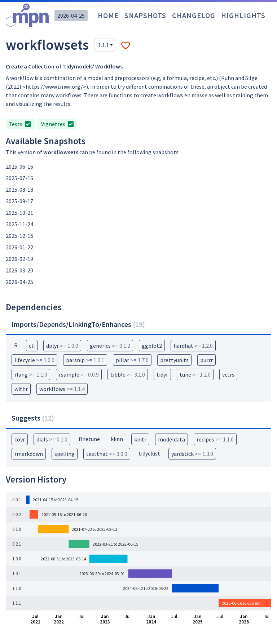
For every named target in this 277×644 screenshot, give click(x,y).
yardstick (192, 454)
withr (21, 389)
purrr (206, 360)
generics (110, 346)
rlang (31, 374)
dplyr (62, 346)
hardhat (193, 346)
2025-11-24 (19, 224)
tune (195, 374)
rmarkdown (29, 454)
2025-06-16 (19, 166)
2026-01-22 (19, 247)
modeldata (172, 439)
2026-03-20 (19, 270)
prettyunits (174, 360)
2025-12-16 (19, 236)
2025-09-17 (19, 201)
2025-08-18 (19, 190)
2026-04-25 (71, 15)
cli (32, 346)
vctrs (228, 374)
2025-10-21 (19, 213)
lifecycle (34, 360)
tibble (128, 374)
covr (20, 439)
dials (52, 439)
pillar (132, 360)
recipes (215, 439)
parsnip (85, 360)
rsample (79, 374)
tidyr (162, 374)
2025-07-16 (19, 178)
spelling (65, 454)
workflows (62, 389)
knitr (140, 439)
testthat (107, 454)
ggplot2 (152, 346)
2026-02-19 (19, 259)
